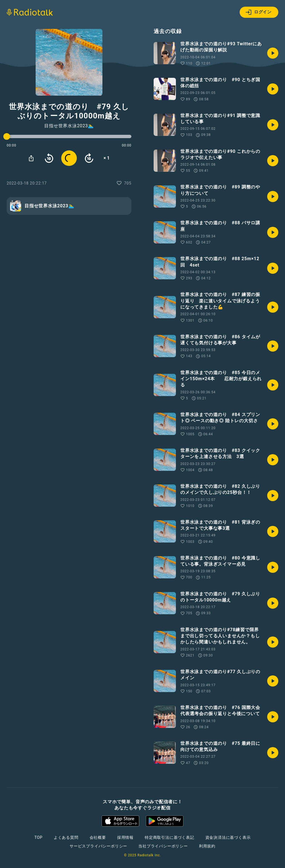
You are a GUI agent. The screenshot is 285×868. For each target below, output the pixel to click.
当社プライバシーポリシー (163, 846)
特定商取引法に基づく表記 (169, 837)
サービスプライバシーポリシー (98, 846)
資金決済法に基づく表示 (228, 837)
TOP (39, 837)
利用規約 (207, 846)
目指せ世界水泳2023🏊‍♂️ (69, 126)
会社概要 (98, 837)
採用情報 (125, 837)
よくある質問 (66, 837)
